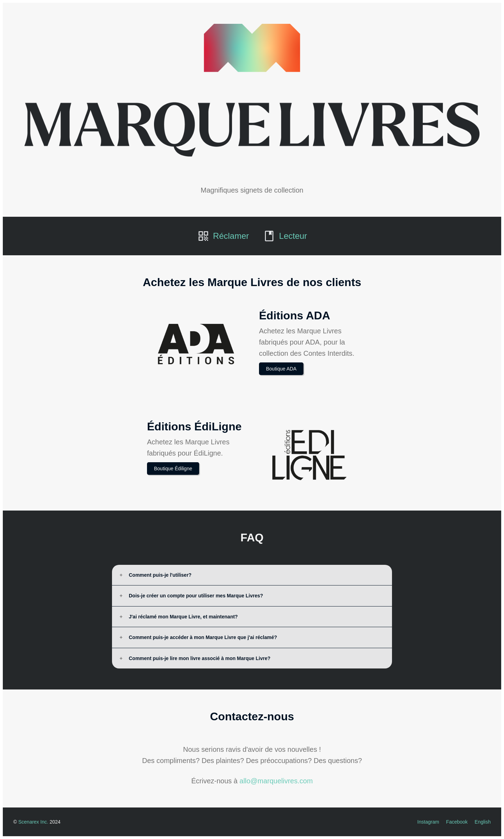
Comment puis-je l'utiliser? (160, 575)
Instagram (428, 822)
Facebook (457, 822)
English (483, 822)
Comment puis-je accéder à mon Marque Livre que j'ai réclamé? (203, 637)
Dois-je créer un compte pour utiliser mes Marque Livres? (196, 596)
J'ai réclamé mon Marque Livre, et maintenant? (183, 617)
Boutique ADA (281, 369)
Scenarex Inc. (33, 822)
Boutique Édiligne (173, 469)
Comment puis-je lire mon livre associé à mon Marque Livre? (200, 658)
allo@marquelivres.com (276, 781)
